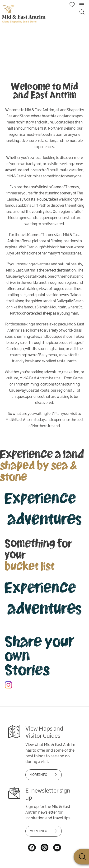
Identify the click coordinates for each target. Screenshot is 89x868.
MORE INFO (38, 775)
